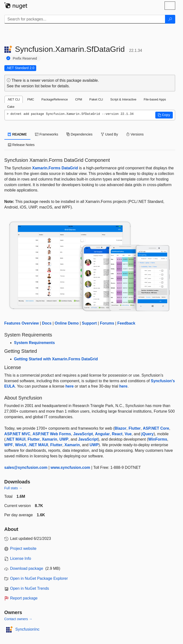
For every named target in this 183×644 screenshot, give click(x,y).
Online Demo (67, 323)
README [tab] (17, 134)
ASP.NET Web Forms (52, 434)
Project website (23, 549)
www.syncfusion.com (70, 467)
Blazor (120, 428)
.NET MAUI (16, 439)
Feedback (126, 323)
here (70, 386)
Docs (47, 323)
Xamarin (49, 439)
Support (89, 323)
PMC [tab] (31, 99)
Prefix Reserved (25, 58)
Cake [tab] (11, 107)
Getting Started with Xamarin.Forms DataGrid (56, 359)
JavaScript (83, 434)
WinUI (21, 445)
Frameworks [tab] (47, 134)
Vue (128, 434)
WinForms (158, 439)
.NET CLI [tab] (14, 99)
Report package (24, 598)
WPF (9, 445)
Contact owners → (18, 619)
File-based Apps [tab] (155, 99)
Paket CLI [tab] (96, 99)
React (117, 434)
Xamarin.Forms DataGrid (55, 168)
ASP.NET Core (156, 428)
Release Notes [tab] (21, 145)
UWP (64, 439)
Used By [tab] (109, 134)
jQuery (148, 434)
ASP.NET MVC (17, 434)
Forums (107, 323)
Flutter (135, 428)
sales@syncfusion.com (26, 467)
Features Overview (22, 323)
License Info (21, 558)
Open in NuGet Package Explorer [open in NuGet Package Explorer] (39, 578)
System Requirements (35, 343)
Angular (102, 434)
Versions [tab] (135, 134)
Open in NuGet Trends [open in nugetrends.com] (30, 588)
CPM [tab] (78, 99)
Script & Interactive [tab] (123, 99)
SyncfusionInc (27, 629)
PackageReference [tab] (55, 99)
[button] (164, 115)
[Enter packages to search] (85, 19)
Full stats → (13, 488)
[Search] (170, 19)
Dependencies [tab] (79, 134)
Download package (27, 568)
